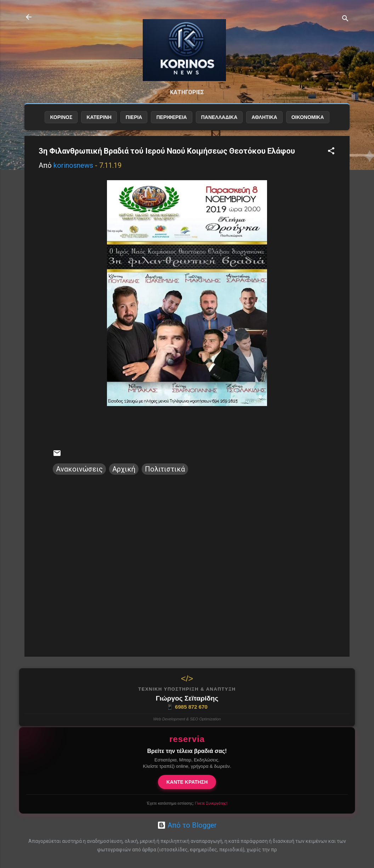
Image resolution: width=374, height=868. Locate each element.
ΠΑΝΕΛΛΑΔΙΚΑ (219, 123)
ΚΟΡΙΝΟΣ (61, 123)
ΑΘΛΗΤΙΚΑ (264, 123)
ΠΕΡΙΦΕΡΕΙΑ (171, 123)
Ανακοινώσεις (79, 475)
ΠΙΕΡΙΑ (134, 123)
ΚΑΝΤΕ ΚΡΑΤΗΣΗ (187, 782)
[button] (331, 157)
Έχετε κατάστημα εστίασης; (187, 803)
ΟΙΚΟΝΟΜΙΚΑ (308, 123)
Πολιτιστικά (165, 475)
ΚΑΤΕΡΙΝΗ (99, 123)
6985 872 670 (187, 707)
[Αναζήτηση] (345, 19)
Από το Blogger (187, 825)
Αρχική (124, 475)
